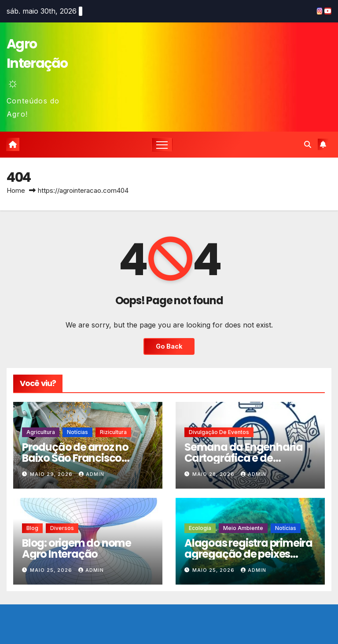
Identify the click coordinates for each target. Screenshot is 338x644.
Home (16, 190)
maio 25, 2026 (52, 570)
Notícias (77, 432)
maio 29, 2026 (52, 474)
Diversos (62, 528)
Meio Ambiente (243, 528)
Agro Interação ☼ (37, 63)
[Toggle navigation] (162, 145)
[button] (308, 144)
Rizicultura (113, 432)
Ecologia (200, 528)
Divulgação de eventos (219, 432)
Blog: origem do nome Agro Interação (77, 548)
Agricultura (41, 432)
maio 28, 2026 (214, 474)
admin (92, 474)
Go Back (169, 346)
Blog (32, 528)
